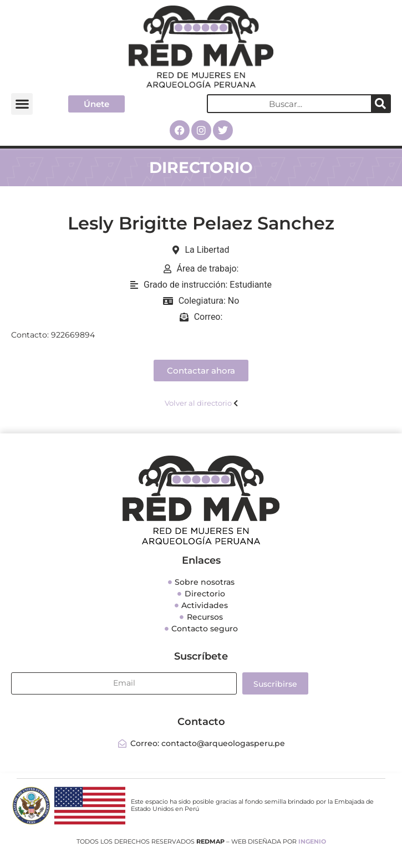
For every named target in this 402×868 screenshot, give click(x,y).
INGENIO (312, 841)
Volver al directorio (198, 403)
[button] (22, 104)
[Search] (380, 104)
